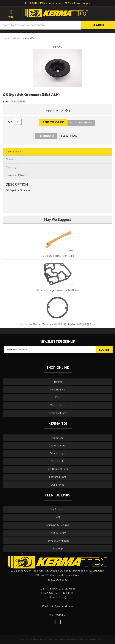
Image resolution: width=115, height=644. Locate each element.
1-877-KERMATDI (51, 589)
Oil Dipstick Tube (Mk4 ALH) (57, 256)
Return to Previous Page (24, 38)
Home (6, 38)
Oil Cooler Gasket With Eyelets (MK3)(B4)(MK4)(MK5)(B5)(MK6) (57, 324)
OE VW (58, 47)
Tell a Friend (68, 136)
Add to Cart (53, 122)
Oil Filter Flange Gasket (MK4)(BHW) (57, 290)
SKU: (6, 102)
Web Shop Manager (90, 640)
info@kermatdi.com (61, 606)
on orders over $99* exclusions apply (57, 3)
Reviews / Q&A (15, 175)
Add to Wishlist (81, 123)
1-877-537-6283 (51, 593)
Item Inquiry (46, 136)
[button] (57, 25)
